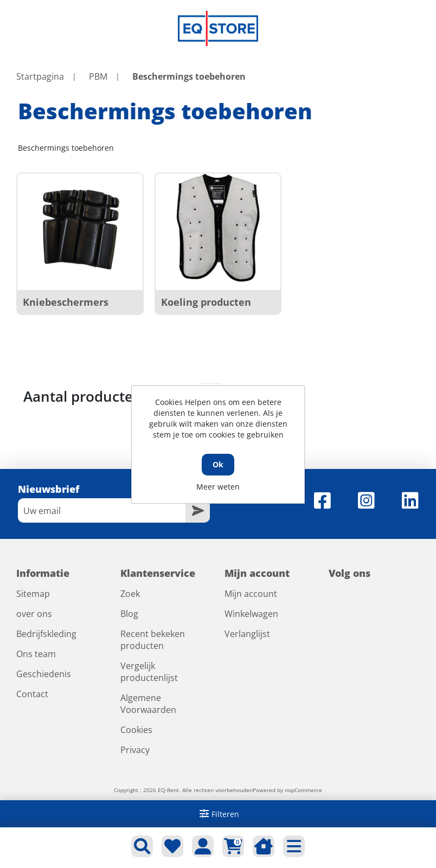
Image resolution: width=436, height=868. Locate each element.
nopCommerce (303, 790)
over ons (34, 614)
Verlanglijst (247, 634)
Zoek (130, 594)
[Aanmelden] (102, 510)
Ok (218, 464)
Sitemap (33, 594)
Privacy (135, 750)
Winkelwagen (251, 614)
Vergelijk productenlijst (149, 672)
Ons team (36, 654)
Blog (129, 614)
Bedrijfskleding (46, 634)
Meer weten (218, 487)
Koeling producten (206, 302)
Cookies (136, 730)
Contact (32, 694)
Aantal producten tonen (105, 396)
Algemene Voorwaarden (148, 704)
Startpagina (40, 76)
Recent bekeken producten (153, 640)
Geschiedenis (44, 674)
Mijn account (251, 594)
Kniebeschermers (66, 302)
